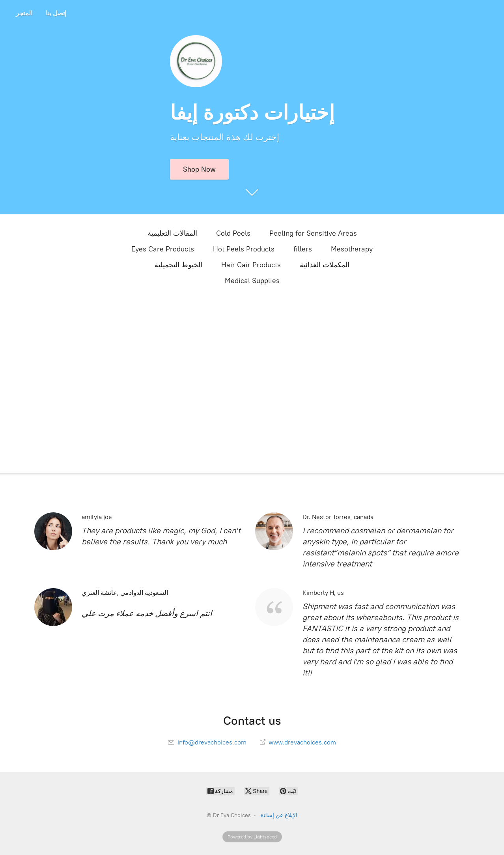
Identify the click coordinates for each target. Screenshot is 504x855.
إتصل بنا (56, 13)
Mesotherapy (352, 249)
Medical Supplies (252, 281)
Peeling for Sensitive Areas (313, 233)
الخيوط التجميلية (178, 265)
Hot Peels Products (244, 249)
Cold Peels (233, 233)
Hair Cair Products (251, 265)
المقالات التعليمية (172, 233)
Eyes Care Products (163, 249)
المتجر (24, 13)
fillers (303, 249)
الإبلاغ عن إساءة (279, 815)
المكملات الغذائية (325, 265)
